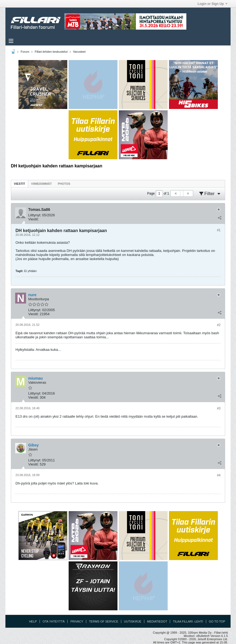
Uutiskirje (133, 621)
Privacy (77, 621)
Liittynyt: (35, 215)
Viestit (20, 184)
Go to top (217, 621)
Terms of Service (104, 621)
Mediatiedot (157, 621)
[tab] (20, 184)
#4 (219, 475)
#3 (219, 408)
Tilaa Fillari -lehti (188, 621)
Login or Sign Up (212, 4)
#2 (219, 325)
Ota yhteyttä (54, 621)
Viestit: (34, 219)
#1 (219, 230)
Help (33, 621)
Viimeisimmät (42, 184)
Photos (64, 184)
